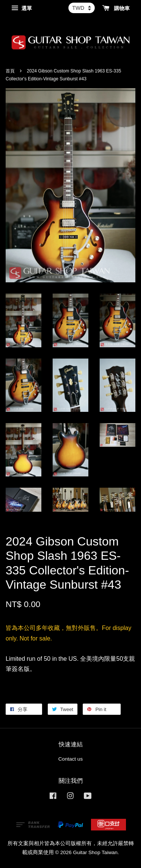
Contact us (70, 759)
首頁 (10, 71)
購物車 (116, 8)
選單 (22, 8)
